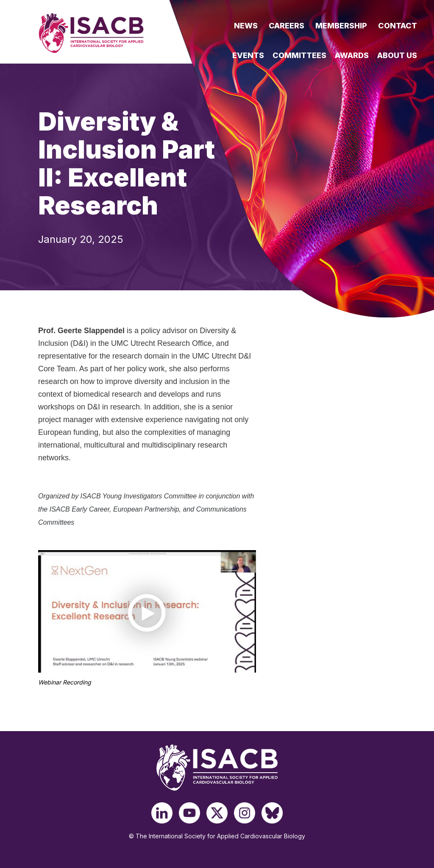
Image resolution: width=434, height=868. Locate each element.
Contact (398, 26)
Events (248, 55)
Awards (352, 55)
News (246, 26)
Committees (299, 55)
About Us (397, 55)
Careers (287, 26)
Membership (341, 26)
